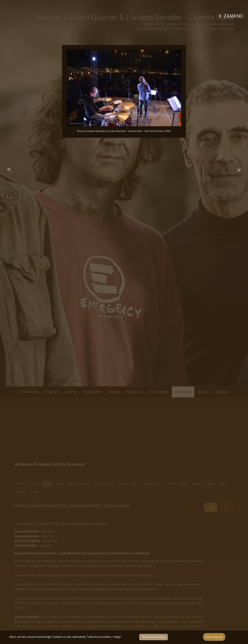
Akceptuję (214, 637)
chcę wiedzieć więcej (153, 637)
